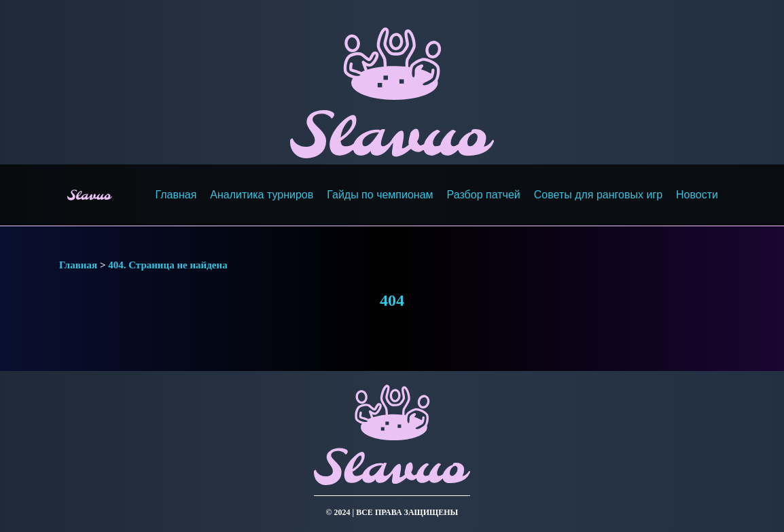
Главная (176, 195)
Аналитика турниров (262, 195)
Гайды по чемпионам (380, 195)
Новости (697, 195)
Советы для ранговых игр (598, 195)
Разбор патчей (484, 195)
